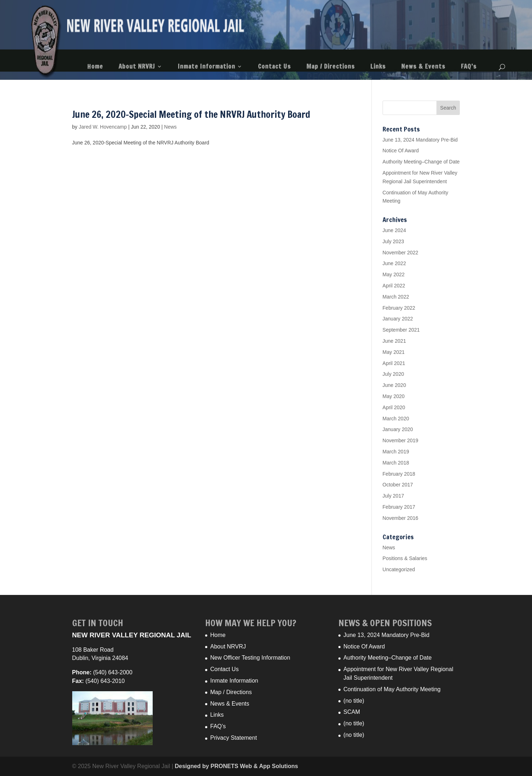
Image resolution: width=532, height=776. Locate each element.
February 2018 (399, 474)
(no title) (354, 701)
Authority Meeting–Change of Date (421, 162)
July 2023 (393, 241)
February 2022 (399, 308)
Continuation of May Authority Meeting (392, 689)
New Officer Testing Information (250, 658)
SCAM (352, 712)
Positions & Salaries (405, 558)
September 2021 (401, 330)
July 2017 (393, 496)
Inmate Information (207, 67)
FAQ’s (469, 67)
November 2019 (401, 440)
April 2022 (394, 286)
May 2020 (394, 396)
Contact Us (274, 67)
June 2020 (394, 385)
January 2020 (398, 429)
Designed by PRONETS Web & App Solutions (237, 766)
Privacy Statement (233, 738)
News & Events (423, 67)
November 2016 (401, 518)
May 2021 (394, 352)
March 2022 (396, 297)
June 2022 (394, 263)
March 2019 (396, 452)
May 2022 (394, 274)
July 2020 (393, 374)
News (170, 127)
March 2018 (396, 463)
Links (378, 67)
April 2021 (394, 363)
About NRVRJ (137, 67)
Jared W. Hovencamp (103, 127)
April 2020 (394, 407)
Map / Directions (331, 67)
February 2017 (399, 507)
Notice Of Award (401, 151)
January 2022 (398, 319)
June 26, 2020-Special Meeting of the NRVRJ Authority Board (191, 114)
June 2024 (394, 230)
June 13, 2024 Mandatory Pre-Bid (420, 140)
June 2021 (394, 341)
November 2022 (401, 253)
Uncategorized (399, 569)
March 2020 (396, 419)
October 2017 (398, 485)
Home (95, 67)
